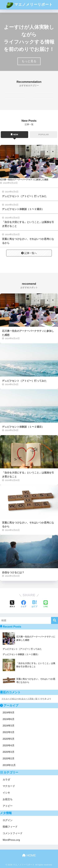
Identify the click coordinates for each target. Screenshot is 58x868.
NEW (14, 135)
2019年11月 (9, 765)
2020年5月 (9, 739)
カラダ (6, 780)
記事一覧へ (29, 253)
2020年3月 (9, 752)
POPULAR (43, 135)
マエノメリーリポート (29, 5)
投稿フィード (10, 827)
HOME (29, 855)
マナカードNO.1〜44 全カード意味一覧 (19, 699)
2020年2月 (9, 759)
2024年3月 (9, 726)
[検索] (55, 620)
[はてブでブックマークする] (34, 604)
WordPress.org (11, 840)
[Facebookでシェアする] (24, 604)
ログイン (8, 820)
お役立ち (8, 799)
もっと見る (29, 61)
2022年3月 (9, 732)
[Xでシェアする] (12, 604)
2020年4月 (9, 745)
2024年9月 (9, 713)
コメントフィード (13, 833)
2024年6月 (9, 719)
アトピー (8, 806)
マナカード (9, 786)
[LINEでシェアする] (46, 604)
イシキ (6, 793)
